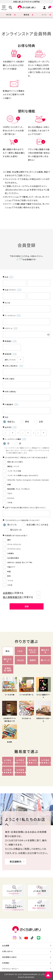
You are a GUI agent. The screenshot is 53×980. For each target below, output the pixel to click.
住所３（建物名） (11, 392)
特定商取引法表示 (9, 957)
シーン (44, 15)
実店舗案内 (16, 861)
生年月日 (11, 427)
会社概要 (6, 946)
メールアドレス (13, 316)
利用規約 (6, 963)
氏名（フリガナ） (13, 290)
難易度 (26, 15)
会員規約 (8, 593)
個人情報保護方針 (12, 597)
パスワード (11, 328)
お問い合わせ (7, 951)
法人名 (7, 303)
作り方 (9, 15)
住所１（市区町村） (14, 366)
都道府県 (11, 354)
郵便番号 (11, 341)
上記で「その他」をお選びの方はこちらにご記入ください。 (26, 507)
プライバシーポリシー (10, 969)
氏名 (9, 277)
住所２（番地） (10, 379)
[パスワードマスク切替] (48, 335)
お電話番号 (12, 405)
